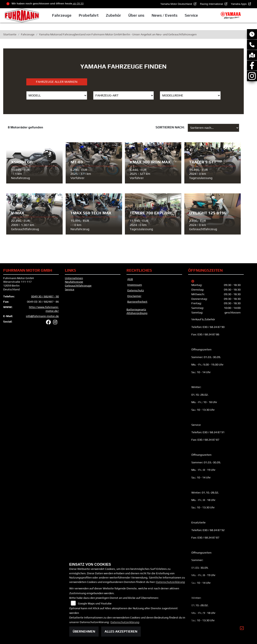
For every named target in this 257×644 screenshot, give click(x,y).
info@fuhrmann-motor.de (42, 316)
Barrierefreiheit (137, 302)
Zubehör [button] (113, 15)
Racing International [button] (212, 4)
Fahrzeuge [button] (62, 15)
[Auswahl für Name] (57, 95)
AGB (130, 279)
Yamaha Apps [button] (239, 4)
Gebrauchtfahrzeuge (78, 286)
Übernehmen (84, 631)
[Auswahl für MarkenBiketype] (190, 95)
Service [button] (191, 15)
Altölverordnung (137, 313)
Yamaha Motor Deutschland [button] (177, 4)
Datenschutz (136, 290)
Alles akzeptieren (121, 631)
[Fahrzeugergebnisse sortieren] (213, 128)
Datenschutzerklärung (170, 582)
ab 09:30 (78, 4)
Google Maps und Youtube (95, 603)
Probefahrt (89, 15)
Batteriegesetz (136, 309)
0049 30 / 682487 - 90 (45, 296)
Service (70, 289)
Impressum (135, 285)
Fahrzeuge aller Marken (57, 82)
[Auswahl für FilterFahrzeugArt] (124, 95)
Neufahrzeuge (74, 282)
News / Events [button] (165, 15)
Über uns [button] (136, 15)
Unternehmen (74, 278)
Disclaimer (134, 296)
